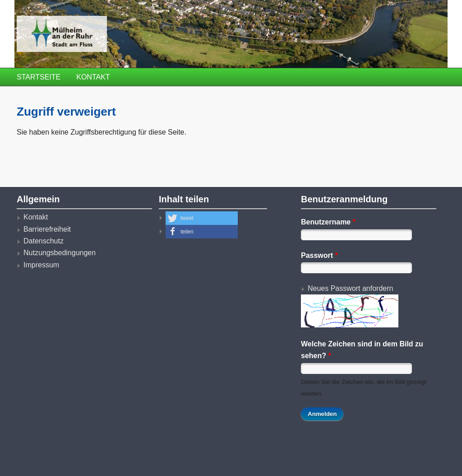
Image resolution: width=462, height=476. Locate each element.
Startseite (39, 77)
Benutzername (328, 222)
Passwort (319, 255)
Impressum (41, 265)
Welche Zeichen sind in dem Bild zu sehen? (362, 350)
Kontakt (93, 77)
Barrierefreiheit (47, 229)
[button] (202, 218)
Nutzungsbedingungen (60, 253)
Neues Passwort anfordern (350, 288)
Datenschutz (44, 241)
